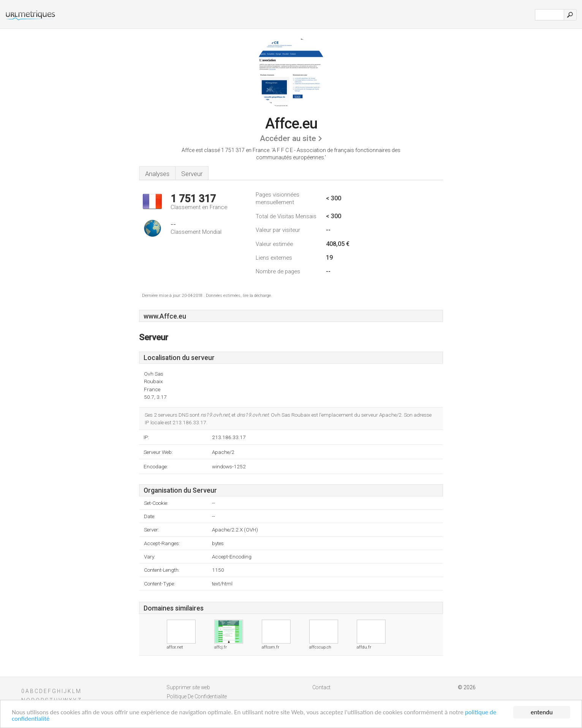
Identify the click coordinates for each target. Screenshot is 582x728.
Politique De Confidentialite (197, 696)
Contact (321, 687)
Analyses (157, 174)
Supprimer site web (188, 687)
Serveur (192, 174)
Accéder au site (288, 138)
